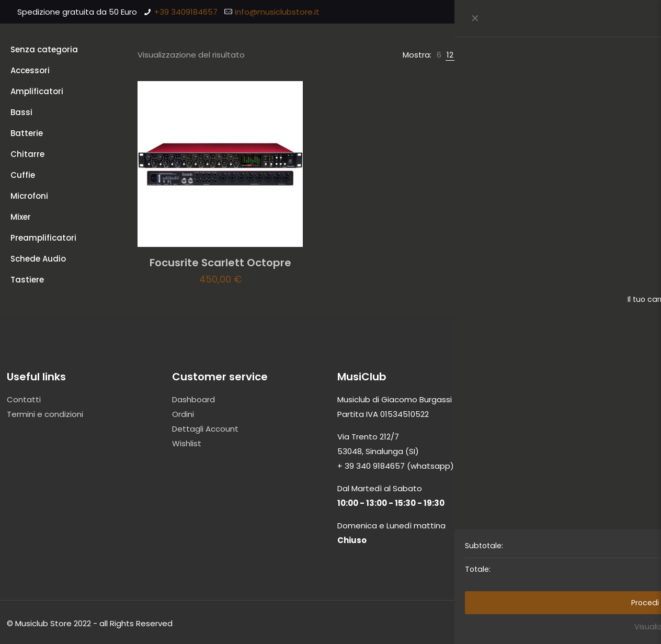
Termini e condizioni (45, 414)
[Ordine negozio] (605, 55)
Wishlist (187, 443)
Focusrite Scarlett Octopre (220, 263)
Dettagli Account (205, 429)
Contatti (24, 399)
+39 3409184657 (186, 12)
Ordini (183, 414)
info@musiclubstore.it (277, 12)
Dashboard (193, 399)
